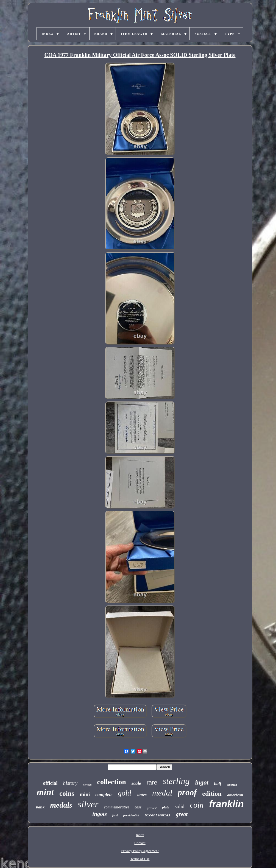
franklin (226, 804)
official (50, 783)
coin (197, 805)
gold (125, 793)
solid (179, 806)
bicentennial (158, 815)
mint (45, 792)
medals (61, 805)
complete (104, 795)
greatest (152, 808)
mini (85, 794)
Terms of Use (140, 859)
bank (40, 807)
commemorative (117, 807)
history (70, 783)
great (182, 814)
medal (162, 793)
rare (152, 782)
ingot (202, 782)
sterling (176, 781)
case (138, 807)
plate (166, 807)
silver (88, 804)
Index (140, 835)
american (235, 795)
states (142, 795)
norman (87, 785)
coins (67, 793)
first (115, 815)
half (218, 784)
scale (136, 783)
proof (187, 792)
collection (111, 782)
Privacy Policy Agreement (140, 851)
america (232, 785)
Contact (140, 843)
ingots (100, 814)
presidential (131, 815)
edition (212, 794)
